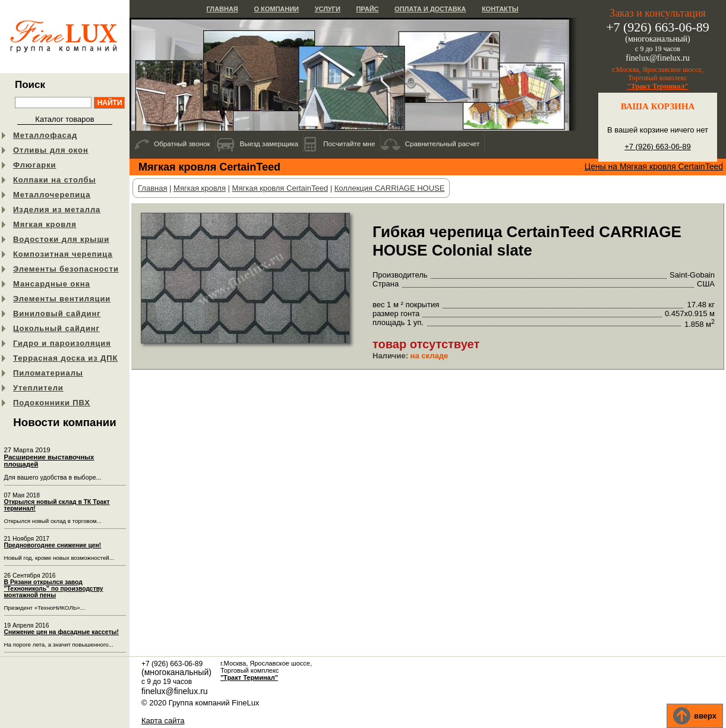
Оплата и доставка (430, 9)
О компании (276, 9)
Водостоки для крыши (61, 239)
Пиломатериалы (48, 373)
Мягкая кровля (45, 224)
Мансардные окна (52, 284)
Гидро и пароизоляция (62, 343)
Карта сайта (163, 721)
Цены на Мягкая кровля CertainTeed (654, 166)
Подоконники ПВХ (52, 403)
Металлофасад (45, 135)
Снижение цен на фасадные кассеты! (61, 632)
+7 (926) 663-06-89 (658, 146)
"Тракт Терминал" (658, 86)
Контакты (500, 9)
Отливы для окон (51, 150)
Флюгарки (35, 165)
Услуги (328, 9)
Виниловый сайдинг (57, 313)
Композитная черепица (63, 254)
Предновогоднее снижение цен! (53, 545)
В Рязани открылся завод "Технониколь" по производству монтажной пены (54, 589)
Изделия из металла (57, 209)
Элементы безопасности (66, 269)
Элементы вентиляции (62, 299)
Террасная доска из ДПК (65, 358)
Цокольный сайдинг (56, 328)
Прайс (367, 9)
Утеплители (38, 388)
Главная (222, 9)
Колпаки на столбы (54, 180)
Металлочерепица (52, 195)
